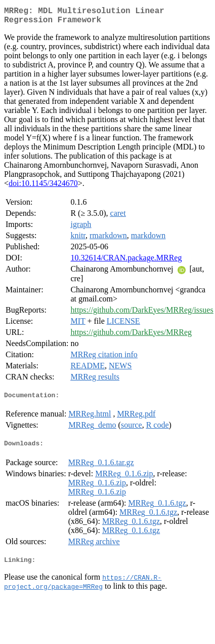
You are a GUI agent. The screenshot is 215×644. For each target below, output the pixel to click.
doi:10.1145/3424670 (43, 187)
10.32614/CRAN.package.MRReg (126, 262)
